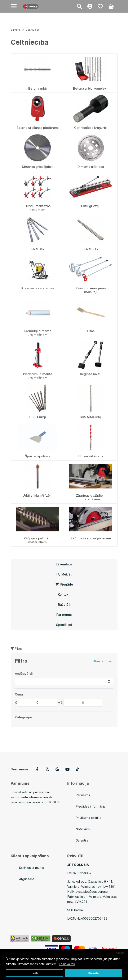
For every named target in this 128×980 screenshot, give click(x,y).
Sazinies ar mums (32, 868)
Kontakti (64, 594)
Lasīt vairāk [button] (67, 964)
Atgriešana (27, 879)
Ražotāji (64, 605)
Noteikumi (83, 829)
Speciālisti (64, 625)
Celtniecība (33, 30)
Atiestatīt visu (103, 661)
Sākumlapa (64, 564)
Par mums (64, 615)
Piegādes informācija (91, 806)
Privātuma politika (88, 818)
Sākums (16, 30)
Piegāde (64, 584)
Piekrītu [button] (94, 973)
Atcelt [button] (120, 953)
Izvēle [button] (34, 973)
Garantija (82, 840)
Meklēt (64, 574)
